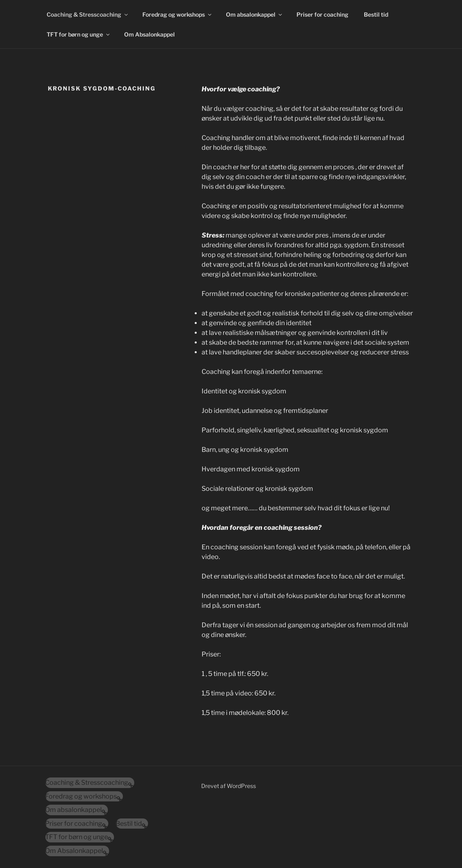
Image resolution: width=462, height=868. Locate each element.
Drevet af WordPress (229, 786)
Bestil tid (376, 14)
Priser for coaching (322, 14)
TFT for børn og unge (79, 34)
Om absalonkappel (255, 14)
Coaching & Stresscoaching (88, 14)
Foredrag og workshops (177, 14)
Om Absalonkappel (149, 34)
